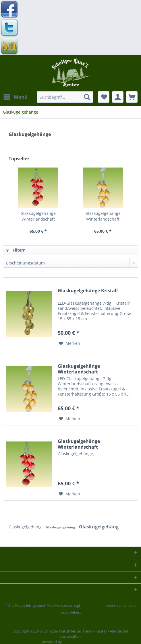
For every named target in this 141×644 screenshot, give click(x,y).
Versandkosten (93, 605)
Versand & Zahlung (88, 624)
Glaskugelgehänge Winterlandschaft (38, 216)
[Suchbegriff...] (65, 97)
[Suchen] (87, 97)
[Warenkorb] (132, 97)
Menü (16, 96)
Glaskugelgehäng (26, 527)
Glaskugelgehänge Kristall (88, 291)
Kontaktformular (51, 624)
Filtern (16, 250)
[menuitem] (15, 97)
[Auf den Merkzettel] (69, 343)
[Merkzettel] (104, 97)
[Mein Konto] (118, 97)
